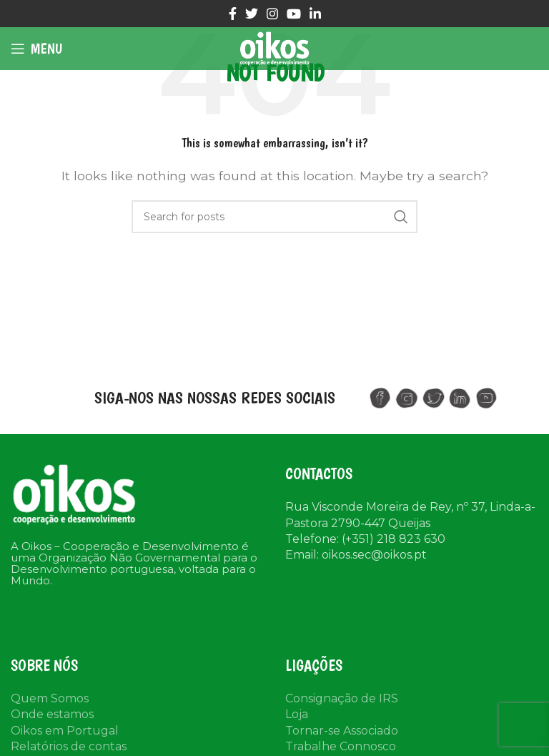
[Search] (274, 217)
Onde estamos (52, 714)
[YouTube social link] (294, 14)
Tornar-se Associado (342, 731)
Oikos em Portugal (65, 731)
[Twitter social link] (252, 14)
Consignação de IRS (342, 698)
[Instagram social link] (272, 14)
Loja (297, 714)
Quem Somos (50, 698)
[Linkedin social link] (315, 14)
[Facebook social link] (233, 14)
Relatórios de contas (69, 746)
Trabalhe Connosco (341, 746)
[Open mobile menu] (36, 49)
